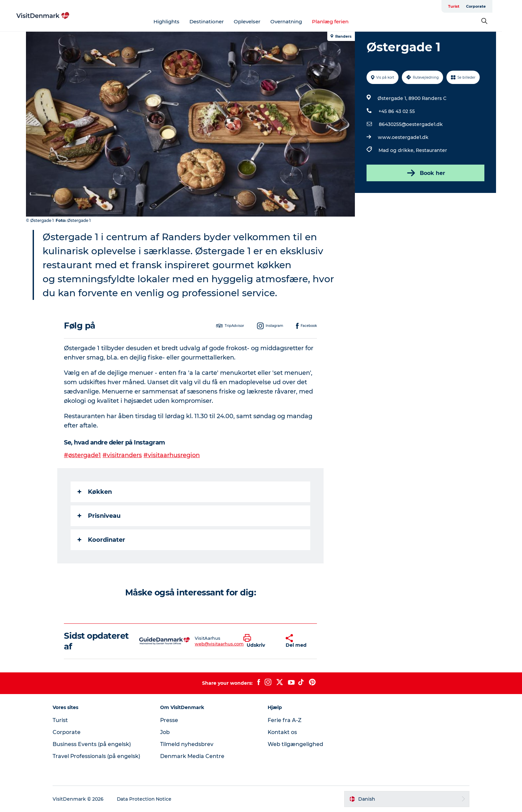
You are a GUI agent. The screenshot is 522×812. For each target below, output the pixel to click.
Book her (425, 173)
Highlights (176, 21)
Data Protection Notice (146, 799)
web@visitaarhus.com (220, 644)
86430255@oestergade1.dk (411, 124)
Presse (170, 720)
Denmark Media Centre (193, 756)
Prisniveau (99, 516)
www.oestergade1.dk (403, 137)
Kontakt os (282, 732)
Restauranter (431, 150)
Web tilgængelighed (295, 744)
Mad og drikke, (397, 150)
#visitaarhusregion (172, 455)
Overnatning (296, 21)
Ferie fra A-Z (285, 720)
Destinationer (217, 21)
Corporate (486, 6)
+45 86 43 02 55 (397, 111)
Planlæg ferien (340, 21)
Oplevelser (257, 21)
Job (166, 732)
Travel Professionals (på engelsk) (99, 756)
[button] (260, 641)
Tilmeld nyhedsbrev (188, 744)
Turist (464, 6)
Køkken (95, 492)
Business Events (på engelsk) (94, 744)
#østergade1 (83, 455)
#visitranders (123, 455)
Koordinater (102, 540)
